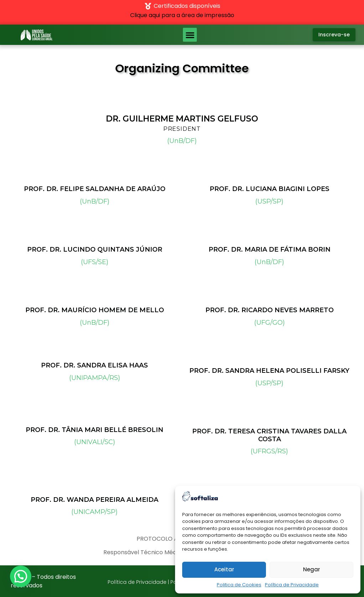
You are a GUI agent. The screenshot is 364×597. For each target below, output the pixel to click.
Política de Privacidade (292, 585)
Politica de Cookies (239, 585)
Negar (312, 569)
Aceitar (224, 569)
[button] (190, 35)
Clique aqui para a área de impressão (182, 15)
